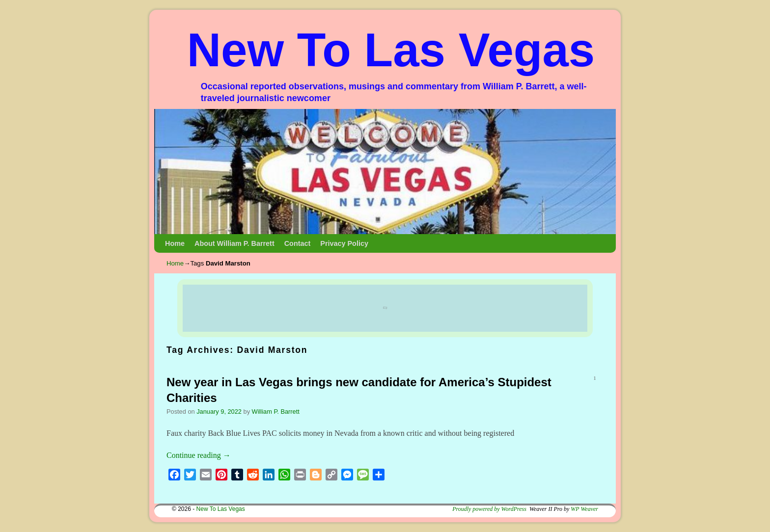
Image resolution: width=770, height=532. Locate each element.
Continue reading (199, 455)
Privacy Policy (344, 243)
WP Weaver (584, 509)
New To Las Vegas (391, 50)
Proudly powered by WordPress (489, 509)
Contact (298, 243)
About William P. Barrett (234, 243)
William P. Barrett (276, 412)
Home (175, 243)
